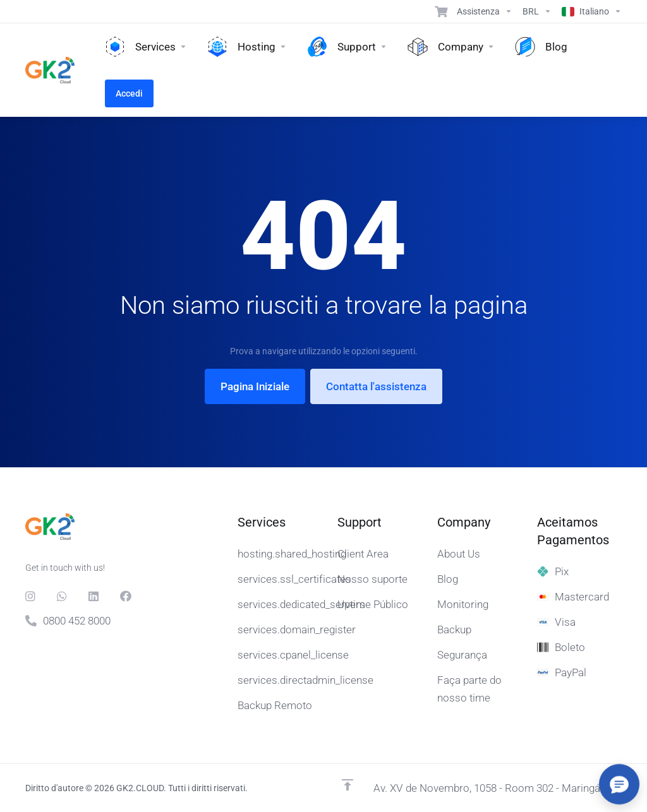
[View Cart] (441, 11)
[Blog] (541, 47)
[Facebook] (126, 596)
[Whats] (63, 596)
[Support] (485, 11)
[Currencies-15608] (537, 11)
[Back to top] (348, 785)
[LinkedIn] (94, 596)
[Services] (146, 47)
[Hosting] (247, 47)
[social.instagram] (31, 596)
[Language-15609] (589, 11)
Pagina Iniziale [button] (255, 386)
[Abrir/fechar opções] (619, 784)
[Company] (451, 47)
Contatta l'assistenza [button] (376, 386)
